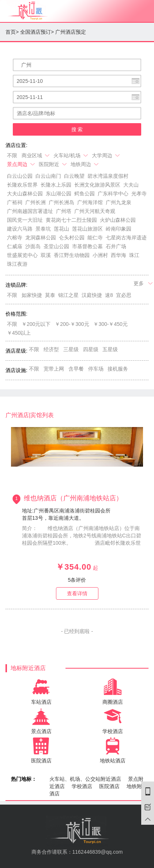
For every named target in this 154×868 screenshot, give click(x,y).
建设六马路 (20, 229)
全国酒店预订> (37, 32)
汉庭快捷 (92, 295)
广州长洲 (35, 202)
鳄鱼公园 (84, 194)
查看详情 (77, 593)
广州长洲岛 (61, 202)
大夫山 (131, 185)
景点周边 (21, 164)
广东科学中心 (113, 194)
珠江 (134, 255)
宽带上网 (54, 369)
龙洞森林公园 (41, 238)
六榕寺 (15, 238)
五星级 (110, 349)
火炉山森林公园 (118, 220)
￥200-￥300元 (72, 324)
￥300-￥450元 (110, 324)
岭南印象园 (119, 229)
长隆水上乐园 (56, 185)
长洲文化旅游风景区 (97, 185)
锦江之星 (68, 295)
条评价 (77, 580)
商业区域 (36, 155)
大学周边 (106, 155)
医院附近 (53, 164)
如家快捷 (32, 295)
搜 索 (77, 129)
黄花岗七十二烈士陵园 (71, 220)
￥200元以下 (36, 324)
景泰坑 (43, 229)
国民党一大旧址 (25, 220)
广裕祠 (15, 202)
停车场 (96, 369)
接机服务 (118, 369)
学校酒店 (82, 786)
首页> (12, 32)
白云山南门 (48, 176)
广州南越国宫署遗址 (30, 211)
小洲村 (100, 255)
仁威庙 (15, 246)
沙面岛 (33, 246)
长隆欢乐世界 (22, 185)
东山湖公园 (59, 194)
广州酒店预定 (71, 32)
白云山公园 (20, 176)
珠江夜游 (17, 264)
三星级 (71, 349)
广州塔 (64, 211)
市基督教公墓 (87, 246)
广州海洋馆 (90, 202)
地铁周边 (85, 164)
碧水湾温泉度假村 (108, 176)
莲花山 (61, 229)
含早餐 (76, 369)
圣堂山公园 (56, 246)
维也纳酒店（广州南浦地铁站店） (73, 498)
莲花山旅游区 (87, 229)
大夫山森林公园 (25, 194)
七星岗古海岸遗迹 (126, 238)
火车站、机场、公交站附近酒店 (85, 779)
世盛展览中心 (22, 255)
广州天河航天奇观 (95, 211)
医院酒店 (109, 786)
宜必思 (124, 295)
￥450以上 (19, 333)
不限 (12, 155)
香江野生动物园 (72, 255)
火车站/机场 (71, 155)
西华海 (119, 255)
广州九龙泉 (119, 202)
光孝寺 (139, 194)
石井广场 (116, 246)
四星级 (91, 349)
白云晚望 (74, 176)
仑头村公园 (72, 238)
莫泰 (50, 295)
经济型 (51, 349)
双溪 (46, 255)
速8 (109, 295)
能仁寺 (95, 238)
